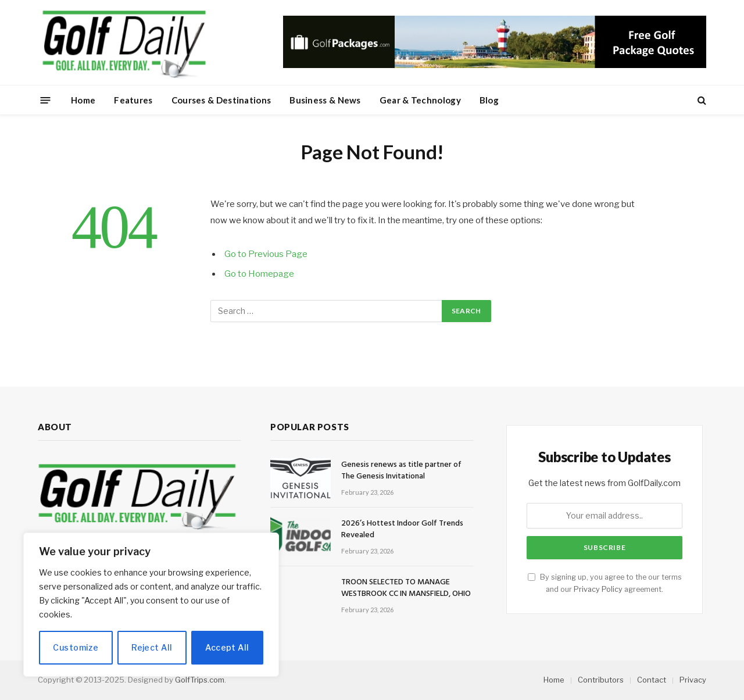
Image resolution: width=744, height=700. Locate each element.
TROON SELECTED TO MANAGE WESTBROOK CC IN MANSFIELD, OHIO (406, 588)
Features (133, 100)
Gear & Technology (420, 100)
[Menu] (46, 100)
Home (83, 100)
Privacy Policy (598, 589)
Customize (76, 647)
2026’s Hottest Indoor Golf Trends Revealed (402, 530)
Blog (489, 100)
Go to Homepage (259, 274)
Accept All (227, 647)
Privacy (693, 680)
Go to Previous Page (266, 254)
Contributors (601, 680)
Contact (652, 680)
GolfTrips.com (200, 680)
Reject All (152, 647)
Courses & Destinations (221, 100)
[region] (151, 605)
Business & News (325, 100)
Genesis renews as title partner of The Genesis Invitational (401, 471)
